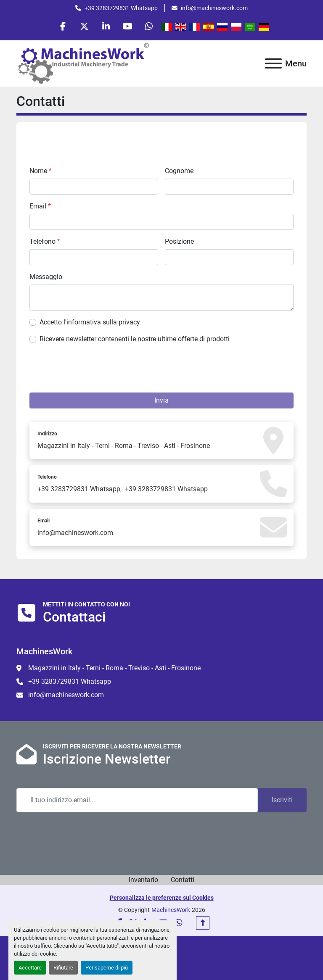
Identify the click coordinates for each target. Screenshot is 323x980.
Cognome (179, 171)
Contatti (183, 880)
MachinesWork (171, 910)
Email (40, 206)
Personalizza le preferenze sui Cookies (162, 898)
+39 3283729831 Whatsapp (121, 8)
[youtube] (127, 26)
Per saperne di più (107, 968)
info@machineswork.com (214, 8)
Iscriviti (282, 800)
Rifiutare (63, 968)
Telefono (45, 241)
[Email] (137, 800)
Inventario (143, 880)
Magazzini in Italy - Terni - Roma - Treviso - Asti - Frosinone (124, 446)
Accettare (30, 968)
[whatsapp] (149, 26)
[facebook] (63, 26)
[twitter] (85, 26)
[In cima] (203, 923)
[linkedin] (106, 26)
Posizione (179, 241)
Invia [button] (161, 400)
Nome (41, 171)
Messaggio (46, 277)
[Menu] (273, 63)
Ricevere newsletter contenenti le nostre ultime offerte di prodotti (135, 339)
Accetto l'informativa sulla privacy (90, 322)
